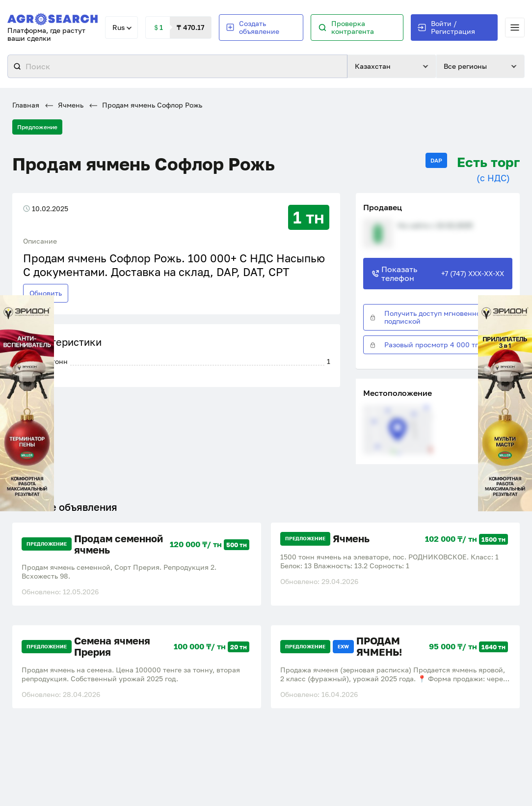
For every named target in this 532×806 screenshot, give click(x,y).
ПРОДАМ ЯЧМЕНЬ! (379, 645)
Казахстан (373, 67)
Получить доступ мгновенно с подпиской (428, 318)
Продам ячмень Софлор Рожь (146, 105)
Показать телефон (438, 274)
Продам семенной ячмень (119, 544)
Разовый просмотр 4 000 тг (424, 345)
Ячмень (64, 105)
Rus (119, 27)
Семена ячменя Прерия (112, 645)
